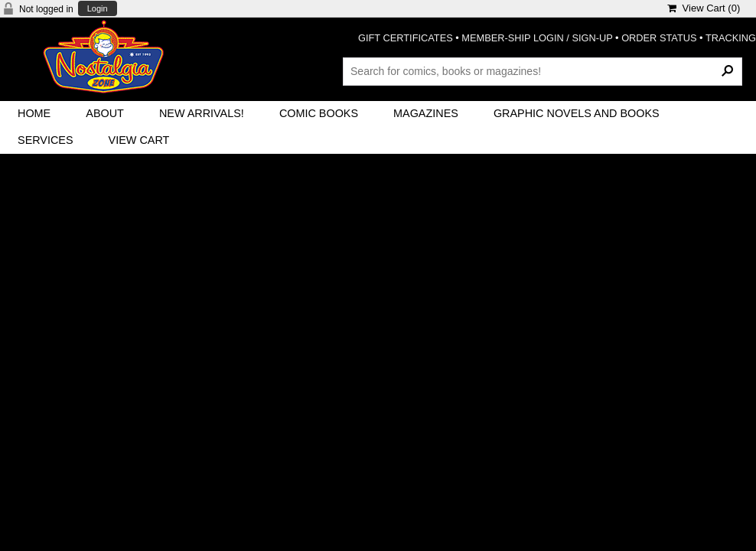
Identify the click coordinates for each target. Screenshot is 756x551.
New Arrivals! (202, 113)
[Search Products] (543, 71)
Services (46, 140)
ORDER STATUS (659, 38)
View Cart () (704, 8)
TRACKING (731, 38)
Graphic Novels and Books (577, 113)
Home (34, 113)
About (105, 113)
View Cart (139, 140)
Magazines (426, 113)
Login (98, 9)
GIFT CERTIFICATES (406, 38)
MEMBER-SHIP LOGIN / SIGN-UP (537, 38)
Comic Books (319, 113)
